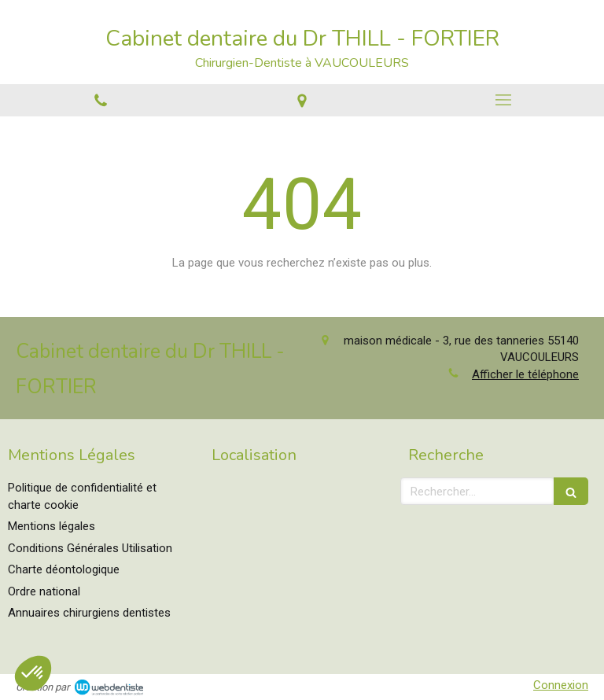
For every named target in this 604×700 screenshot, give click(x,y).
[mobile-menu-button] (503, 100)
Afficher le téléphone (525, 374)
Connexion (561, 685)
